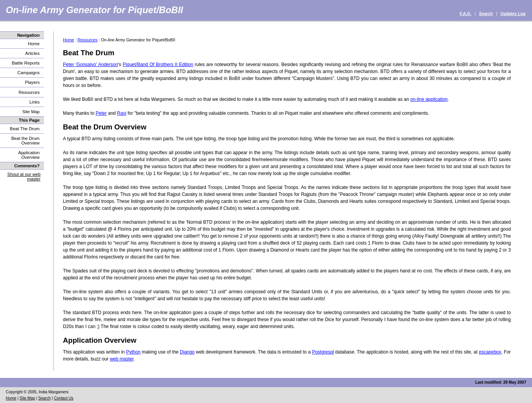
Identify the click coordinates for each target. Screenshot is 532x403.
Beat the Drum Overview (25, 141)
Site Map (31, 112)
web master (121, 359)
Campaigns (29, 73)
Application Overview (29, 155)
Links (35, 102)
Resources (29, 92)
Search (486, 14)
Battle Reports (25, 63)
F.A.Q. (466, 14)
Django (187, 352)
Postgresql (323, 352)
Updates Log (513, 14)
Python (133, 352)
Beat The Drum (25, 129)
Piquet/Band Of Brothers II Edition (158, 65)
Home (34, 44)
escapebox (490, 352)
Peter (101, 113)
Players (32, 82)
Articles (32, 53)
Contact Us (64, 398)
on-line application (429, 99)
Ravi (122, 113)
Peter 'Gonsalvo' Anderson (91, 65)
